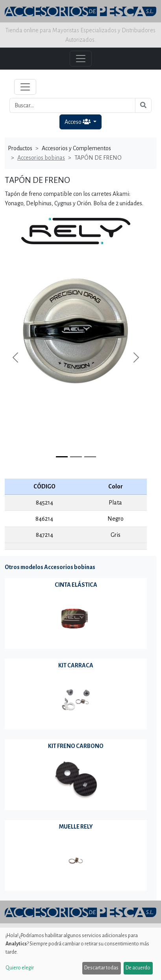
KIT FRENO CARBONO (76, 746)
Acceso (78, 122)
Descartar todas (101, 968)
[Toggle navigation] (25, 87)
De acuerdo (138, 968)
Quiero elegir (20, 968)
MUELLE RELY (76, 827)
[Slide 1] (76, 457)
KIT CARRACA (76, 665)
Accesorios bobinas (41, 158)
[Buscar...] (72, 105)
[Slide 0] (62, 457)
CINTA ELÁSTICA (76, 585)
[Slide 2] (90, 457)
